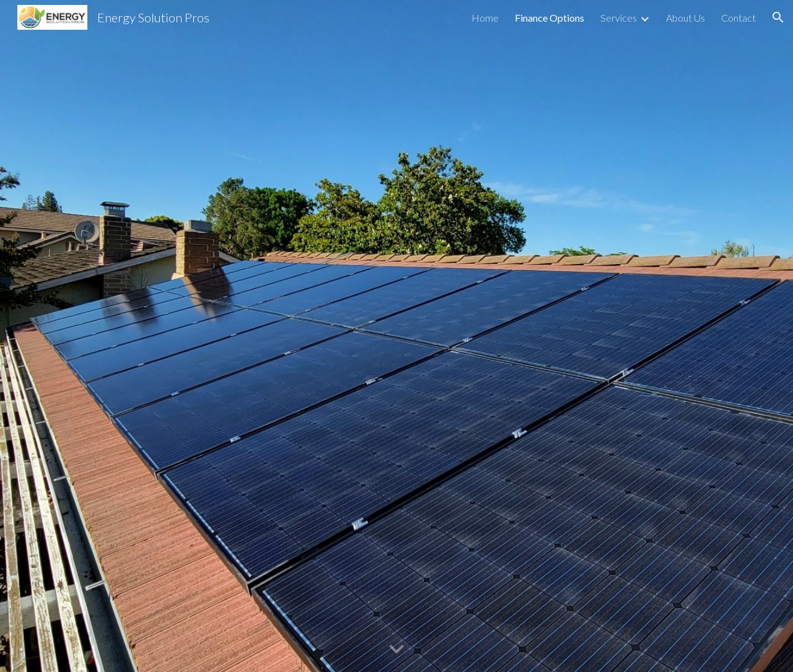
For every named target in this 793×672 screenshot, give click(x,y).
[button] (778, 17)
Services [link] (619, 18)
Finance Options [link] (550, 18)
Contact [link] (738, 18)
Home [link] (485, 18)
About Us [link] (686, 18)
